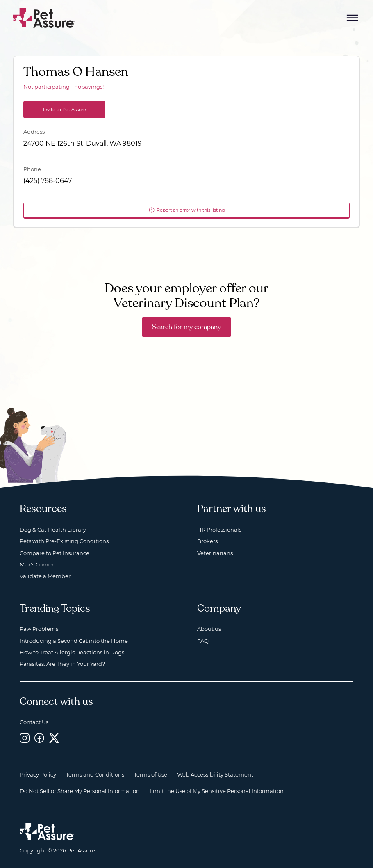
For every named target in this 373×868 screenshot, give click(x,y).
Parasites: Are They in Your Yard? (62, 664)
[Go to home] (44, 17)
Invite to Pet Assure (65, 110)
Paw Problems (39, 629)
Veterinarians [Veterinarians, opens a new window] (215, 553)
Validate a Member (45, 576)
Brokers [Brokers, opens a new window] (207, 541)
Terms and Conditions (95, 774)
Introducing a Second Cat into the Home (74, 641)
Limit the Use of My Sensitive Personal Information (217, 791)
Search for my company (186, 327)
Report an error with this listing (187, 210)
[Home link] (47, 831)
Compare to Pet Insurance (55, 553)
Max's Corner (37, 564)
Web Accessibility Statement (215, 774)
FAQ (203, 641)
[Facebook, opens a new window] (39, 738)
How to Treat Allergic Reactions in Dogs (72, 652)
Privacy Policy (38, 774)
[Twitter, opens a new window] (54, 738)
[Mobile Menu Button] (353, 18)
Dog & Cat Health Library (53, 530)
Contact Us (34, 722)
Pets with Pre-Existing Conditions (64, 541)
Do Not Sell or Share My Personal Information (80, 791)
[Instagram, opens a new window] (25, 738)
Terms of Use (151, 774)
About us (209, 629)
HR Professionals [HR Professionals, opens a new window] (219, 530)
